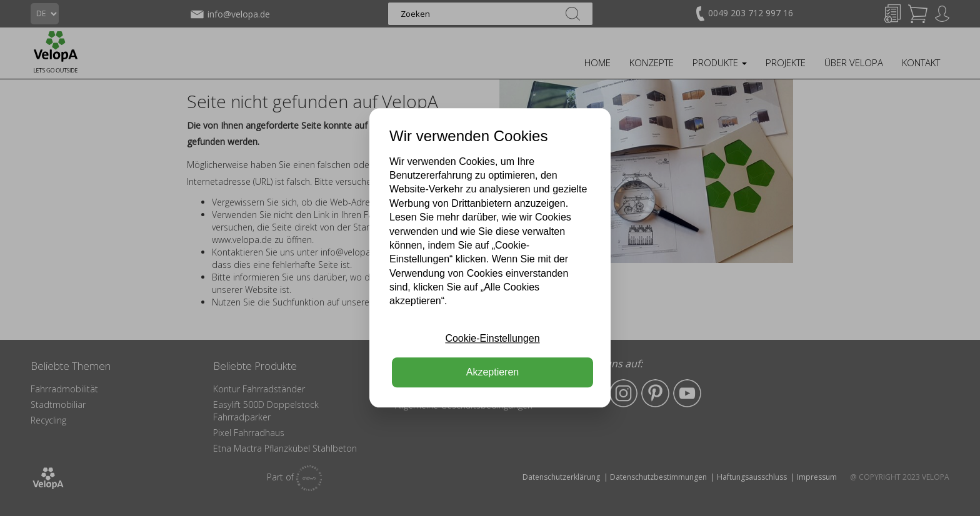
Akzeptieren (493, 373)
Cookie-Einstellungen (492, 338)
